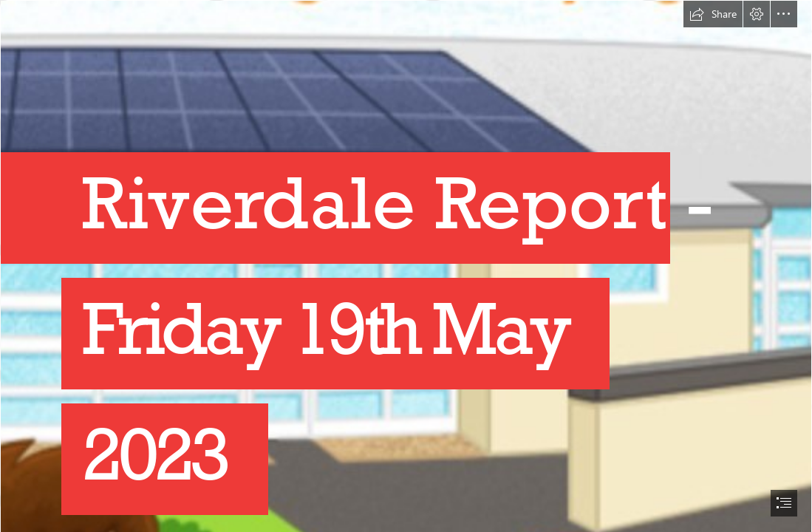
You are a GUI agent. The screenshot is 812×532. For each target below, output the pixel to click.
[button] (713, 14)
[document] (406, 266)
